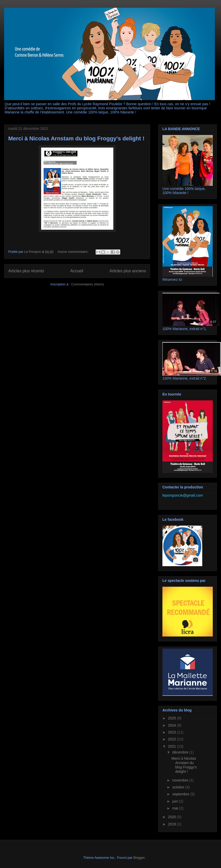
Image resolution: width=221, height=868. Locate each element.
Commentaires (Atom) (88, 284)
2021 (173, 746)
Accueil (77, 271)
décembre (181, 752)
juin (176, 801)
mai (176, 808)
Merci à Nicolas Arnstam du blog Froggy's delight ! (76, 138)
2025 (173, 718)
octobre (179, 787)
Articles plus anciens (128, 271)
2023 (173, 732)
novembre (181, 780)
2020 (173, 817)
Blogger (139, 858)
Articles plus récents (26, 271)
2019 (173, 824)
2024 (173, 725)
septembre (181, 794)
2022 (173, 739)
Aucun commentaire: (73, 252)
